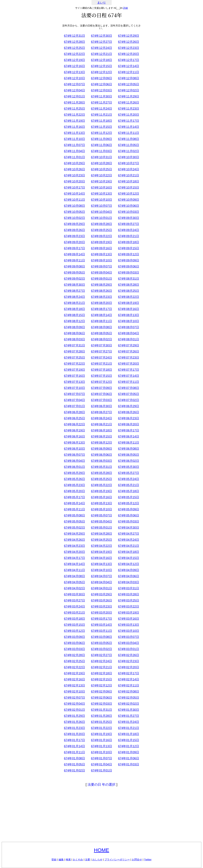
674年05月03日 (128, 522)
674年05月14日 (74, 503)
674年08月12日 (74, 321)
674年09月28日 (101, 224)
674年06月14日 (128, 437)
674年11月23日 (128, 109)
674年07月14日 (128, 376)
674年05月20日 (74, 491)
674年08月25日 (128, 291)
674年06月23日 (128, 418)
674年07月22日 (74, 364)
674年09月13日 (101, 254)
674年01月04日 (101, 764)
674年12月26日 (128, 42)
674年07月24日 (101, 358)
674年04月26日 (74, 540)
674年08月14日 (101, 315)
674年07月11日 (128, 382)
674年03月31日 (128, 588)
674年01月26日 (74, 722)
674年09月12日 (128, 254)
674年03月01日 (128, 649)
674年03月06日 (74, 643)
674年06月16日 (74, 437)
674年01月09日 (128, 752)
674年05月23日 (74, 485)
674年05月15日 (128, 497)
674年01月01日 (101, 771)
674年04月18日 (128, 552)
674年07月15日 (101, 376)
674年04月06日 (128, 576)
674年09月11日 (74, 260)
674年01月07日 (101, 758)
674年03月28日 (128, 594)
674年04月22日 (101, 546)
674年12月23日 (128, 48)
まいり (101, 3)
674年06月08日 (128, 449)
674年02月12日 (101, 685)
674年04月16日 (101, 558)
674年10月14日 (74, 194)
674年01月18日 (128, 734)
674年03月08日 (101, 637)
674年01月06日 (128, 758)
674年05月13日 (101, 503)
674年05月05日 (74, 522)
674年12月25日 (74, 48)
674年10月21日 (128, 175)
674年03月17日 (101, 619)
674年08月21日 (74, 303)
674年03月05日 (101, 643)
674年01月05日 (74, 764)
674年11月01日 (74, 157)
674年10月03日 (128, 212)
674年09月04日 (101, 273)
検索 (68, 859)
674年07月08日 (128, 388)
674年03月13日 (128, 625)
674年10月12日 (128, 194)
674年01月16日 (101, 740)
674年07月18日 (101, 370)
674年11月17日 (128, 121)
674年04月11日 (74, 570)
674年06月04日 (74, 461)
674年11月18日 (101, 121)
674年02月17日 (128, 673)
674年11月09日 (101, 139)
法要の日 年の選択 (102, 785)
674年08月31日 (128, 279)
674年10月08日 (74, 206)
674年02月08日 (128, 692)
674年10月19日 (101, 181)
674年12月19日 (74, 60)
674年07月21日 (101, 364)
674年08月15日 (74, 315)
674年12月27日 (101, 42)
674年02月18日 (101, 673)
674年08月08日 (101, 327)
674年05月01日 (101, 528)
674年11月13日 (74, 133)
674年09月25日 (101, 230)
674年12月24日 (101, 48)
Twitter (148, 859)
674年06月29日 (128, 406)
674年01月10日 (101, 752)
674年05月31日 (101, 467)
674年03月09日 (74, 637)
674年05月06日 (128, 515)
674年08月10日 (128, 321)
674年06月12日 (101, 443)
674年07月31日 (74, 345)
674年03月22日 (128, 607)
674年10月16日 (101, 188)
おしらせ (97, 859)
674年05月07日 (101, 515)
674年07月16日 (74, 376)
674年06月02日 (128, 461)
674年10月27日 (128, 163)
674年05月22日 (101, 485)
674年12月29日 (128, 36)
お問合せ (137, 859)
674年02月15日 (101, 679)
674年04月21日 (128, 546)
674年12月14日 (128, 66)
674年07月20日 (128, 364)
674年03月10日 (128, 631)
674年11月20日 (128, 115)
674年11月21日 (101, 115)
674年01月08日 (74, 758)
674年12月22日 (74, 54)
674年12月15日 (101, 66)
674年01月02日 (74, 771)
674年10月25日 (101, 169)
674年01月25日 (101, 722)
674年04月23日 (74, 546)
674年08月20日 (101, 303)
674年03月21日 (74, 613)
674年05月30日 (128, 467)
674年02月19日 (74, 673)
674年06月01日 (74, 467)
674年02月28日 (74, 655)
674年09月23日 (74, 236)
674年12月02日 (128, 90)
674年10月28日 (101, 163)
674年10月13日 (101, 194)
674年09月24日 (128, 230)
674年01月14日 (74, 746)
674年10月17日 (74, 188)
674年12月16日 (74, 66)
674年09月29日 (74, 224)
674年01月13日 (101, 746)
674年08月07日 (128, 327)
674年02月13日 (74, 685)
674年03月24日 (74, 607)
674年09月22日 (101, 236)
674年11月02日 (128, 151)
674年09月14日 (74, 254)
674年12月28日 (74, 42)
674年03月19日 (128, 613)
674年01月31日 (101, 710)
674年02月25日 (74, 661)
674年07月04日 (74, 400)
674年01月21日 (128, 728)
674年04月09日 (128, 570)
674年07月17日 (128, 370)
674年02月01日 (74, 710)
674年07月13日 (74, 382)
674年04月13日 (101, 564)
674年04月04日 (101, 582)
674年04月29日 (74, 534)
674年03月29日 (101, 594)
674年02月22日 (74, 667)
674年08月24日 (74, 297)
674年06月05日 (128, 455)
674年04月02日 (74, 588)
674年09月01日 (101, 279)
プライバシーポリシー (117, 859)
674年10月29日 (74, 163)
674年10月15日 (128, 188)
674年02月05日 (128, 698)
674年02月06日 (101, 698)
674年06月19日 (74, 430)
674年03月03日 (74, 649)
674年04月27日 (128, 534)
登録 (54, 859)
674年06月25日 (74, 418)
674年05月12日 (128, 503)
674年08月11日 (101, 321)
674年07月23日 (128, 358)
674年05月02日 (74, 528)
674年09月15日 (128, 248)
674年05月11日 (74, 509)
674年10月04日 (101, 212)
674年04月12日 (128, 564)
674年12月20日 (128, 54)
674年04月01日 (101, 588)
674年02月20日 (128, 667)
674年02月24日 (101, 661)
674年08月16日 (128, 309)
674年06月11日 (128, 443)
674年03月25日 (128, 600)
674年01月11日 (74, 752)
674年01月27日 (128, 716)
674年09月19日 (101, 242)
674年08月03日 (74, 339)
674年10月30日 (128, 157)
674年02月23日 (128, 661)
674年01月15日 (128, 740)
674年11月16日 (74, 127)
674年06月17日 (128, 430)
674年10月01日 (101, 218)
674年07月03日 (101, 400)
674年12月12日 (101, 72)
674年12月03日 (101, 90)
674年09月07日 (101, 267)
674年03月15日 (74, 625)
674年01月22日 (101, 728)
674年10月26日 (74, 169)
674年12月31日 (74, 36)
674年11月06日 (101, 145)
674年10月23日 (74, 175)
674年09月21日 (128, 236)
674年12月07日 (74, 84)
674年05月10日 (101, 509)
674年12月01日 (74, 96)
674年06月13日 (74, 443)
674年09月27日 (128, 224)
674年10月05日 (74, 212)
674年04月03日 (128, 582)
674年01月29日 (74, 716)
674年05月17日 (74, 497)
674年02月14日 (128, 679)
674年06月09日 (101, 449)
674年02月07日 (74, 698)
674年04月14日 (74, 564)
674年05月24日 (128, 479)
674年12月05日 (128, 84)
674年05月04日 (101, 522)
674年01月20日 (74, 734)
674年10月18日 (128, 181)
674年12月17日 (128, 60)
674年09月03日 (128, 273)
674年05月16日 (101, 497)
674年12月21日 (101, 54)
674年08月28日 (128, 285)
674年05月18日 (128, 491)
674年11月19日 (74, 121)
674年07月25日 (74, 358)
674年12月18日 (101, 60)
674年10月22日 (101, 175)
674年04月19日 (101, 552)
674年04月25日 (101, 540)
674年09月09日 (128, 260)
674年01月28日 (101, 716)
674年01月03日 (128, 764)
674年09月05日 (74, 273)
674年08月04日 (128, 333)
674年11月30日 (101, 96)
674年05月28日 (101, 473)
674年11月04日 (74, 151)
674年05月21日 (128, 485)
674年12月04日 (74, 90)
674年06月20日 (128, 424)
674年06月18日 (101, 430)
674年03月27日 (74, 600)
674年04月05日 (74, 582)
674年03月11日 (101, 631)
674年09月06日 (128, 267)
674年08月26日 (101, 291)
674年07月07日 (74, 394)
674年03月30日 (74, 594)
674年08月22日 (128, 297)
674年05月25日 (101, 479)
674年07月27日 (101, 352)
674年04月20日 (74, 552)
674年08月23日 (101, 297)
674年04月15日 (128, 558)
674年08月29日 (101, 285)
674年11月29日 (128, 96)
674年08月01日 (128, 339)
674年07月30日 (101, 345)
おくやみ (78, 859)
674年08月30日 (74, 285)
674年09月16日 (101, 248)
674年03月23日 (101, 607)
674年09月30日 (128, 218)
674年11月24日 (101, 109)
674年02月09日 (101, 692)
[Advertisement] (102, 815)
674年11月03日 (101, 151)
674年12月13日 (74, 72)
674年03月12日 (74, 631)
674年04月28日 (101, 534)
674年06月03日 (101, 461)
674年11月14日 (128, 127)
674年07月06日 (101, 394)
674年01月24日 (128, 722)
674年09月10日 (101, 260)
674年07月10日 (74, 388)
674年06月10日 (74, 449)
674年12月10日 (74, 78)
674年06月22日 (74, 424)
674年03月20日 (101, 613)
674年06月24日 (101, 418)
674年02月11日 (128, 685)
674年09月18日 (128, 242)
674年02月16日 (74, 679)
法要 (88, 859)
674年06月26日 (128, 412)
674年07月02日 (128, 400)
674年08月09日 (74, 327)
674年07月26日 (128, 352)
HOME (102, 850)
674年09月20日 (74, 242)
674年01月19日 (101, 734)
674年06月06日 (101, 455)
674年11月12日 (101, 133)
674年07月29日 (128, 345)
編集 (61, 859)
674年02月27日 (101, 655)
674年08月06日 (74, 333)
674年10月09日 (128, 200)
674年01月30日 (128, 710)
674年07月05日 (128, 394)
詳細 (125, 8)
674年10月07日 (101, 206)
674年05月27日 (128, 473)
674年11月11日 (128, 133)
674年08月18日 (74, 309)
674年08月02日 (101, 339)
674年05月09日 (128, 509)
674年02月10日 (74, 692)
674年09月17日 (74, 248)
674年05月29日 (74, 473)
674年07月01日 (74, 406)
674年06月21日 (101, 424)
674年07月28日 (74, 352)
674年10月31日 (101, 157)
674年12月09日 (101, 78)
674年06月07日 (74, 455)
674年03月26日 (101, 600)
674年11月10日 (74, 139)
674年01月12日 (128, 746)
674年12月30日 (101, 36)
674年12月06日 (101, 84)
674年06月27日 (101, 412)
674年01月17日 (74, 740)
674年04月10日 (101, 570)
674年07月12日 (101, 382)
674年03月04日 (128, 643)
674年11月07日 (74, 145)
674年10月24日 (128, 169)
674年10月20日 (74, 181)
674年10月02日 (74, 218)
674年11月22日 (74, 115)
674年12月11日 (128, 72)
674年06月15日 (101, 437)
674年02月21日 (101, 667)
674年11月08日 (128, 139)
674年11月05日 (128, 145)
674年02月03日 (101, 704)
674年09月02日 (74, 279)
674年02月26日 (128, 655)
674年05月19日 (101, 491)
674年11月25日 (74, 109)
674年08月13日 (128, 315)
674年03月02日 (101, 649)
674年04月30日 (128, 528)
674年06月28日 (74, 412)
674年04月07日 (101, 576)
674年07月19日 (74, 370)
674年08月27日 (74, 291)
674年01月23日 (74, 728)
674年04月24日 (128, 540)
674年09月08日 (74, 267)
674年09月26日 (74, 230)
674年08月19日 (128, 303)
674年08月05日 (101, 333)
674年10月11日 (74, 200)
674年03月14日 (101, 625)
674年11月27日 (101, 103)
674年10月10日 (101, 200)
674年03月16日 (128, 619)
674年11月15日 (101, 127)
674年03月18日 (74, 619)
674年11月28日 (74, 103)
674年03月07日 (128, 637)
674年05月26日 (74, 479)
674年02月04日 (74, 704)
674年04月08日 (74, 576)
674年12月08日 (128, 78)
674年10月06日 (128, 206)
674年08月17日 (101, 309)
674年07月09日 (101, 388)
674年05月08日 (74, 515)
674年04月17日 (74, 558)
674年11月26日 (128, 103)
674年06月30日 (101, 406)
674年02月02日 (128, 704)
